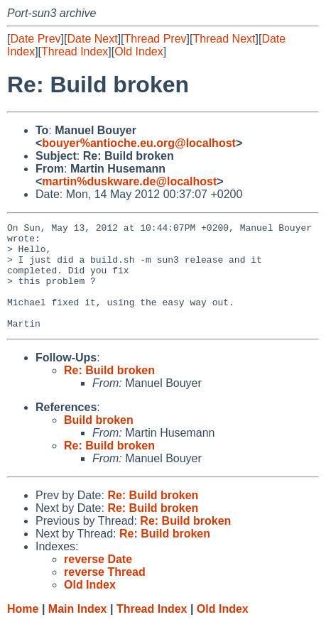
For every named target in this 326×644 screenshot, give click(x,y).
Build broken (99, 441)
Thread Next (224, 39)
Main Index (78, 630)
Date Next (92, 39)
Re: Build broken (109, 392)
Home (23, 630)
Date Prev (35, 39)
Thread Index (75, 51)
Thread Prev (156, 39)
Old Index (138, 51)
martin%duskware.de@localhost (129, 181)
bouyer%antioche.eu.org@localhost (139, 143)
